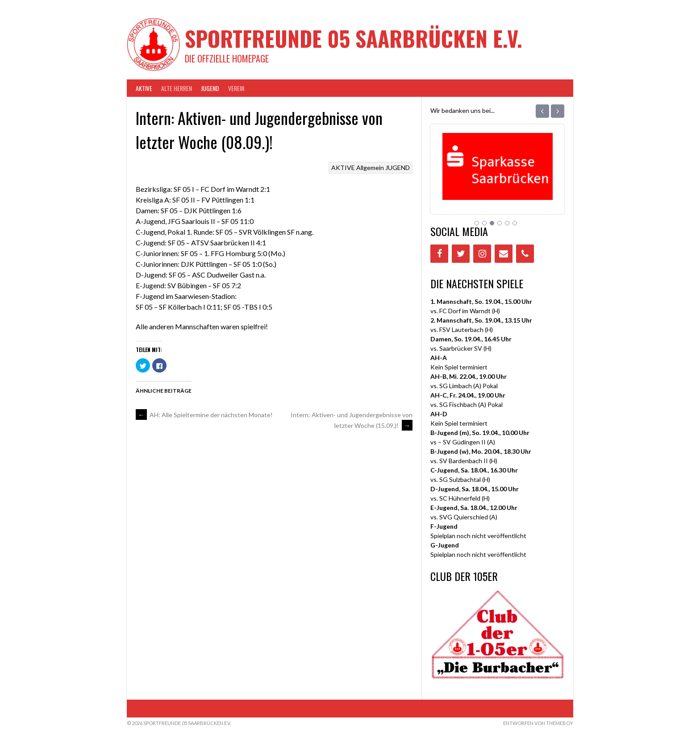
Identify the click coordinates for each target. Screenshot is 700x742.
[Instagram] (482, 254)
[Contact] (504, 254)
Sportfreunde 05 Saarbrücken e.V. (354, 38)
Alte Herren (177, 88)
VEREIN (236, 88)
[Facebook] (439, 254)
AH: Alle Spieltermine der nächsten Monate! (204, 415)
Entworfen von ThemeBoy (538, 723)
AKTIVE (144, 88)
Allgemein (370, 168)
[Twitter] (461, 254)
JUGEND (210, 88)
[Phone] (525, 254)
